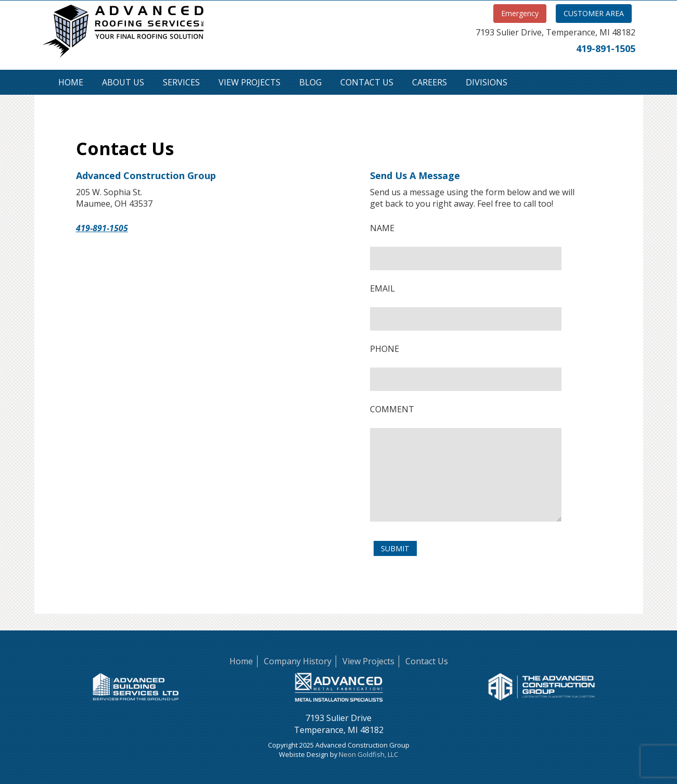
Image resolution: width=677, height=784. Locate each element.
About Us (123, 82)
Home (71, 82)
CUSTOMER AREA (594, 13)
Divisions (487, 82)
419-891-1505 (606, 48)
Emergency (520, 13)
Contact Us (367, 82)
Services (181, 82)
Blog (310, 82)
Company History (298, 661)
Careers (430, 82)
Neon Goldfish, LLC (368, 754)
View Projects (250, 82)
